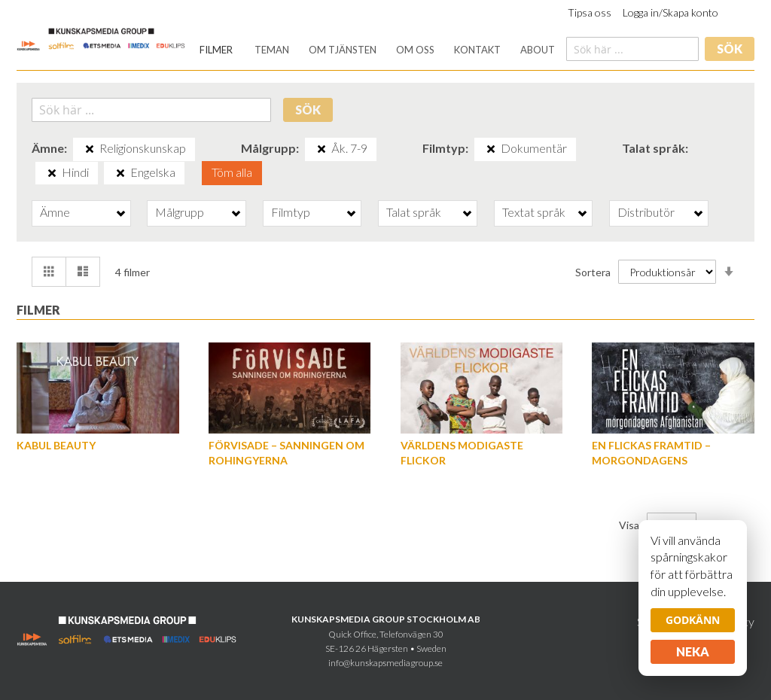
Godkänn (693, 620)
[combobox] (632, 49)
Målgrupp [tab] (180, 212)
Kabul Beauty (56, 445)
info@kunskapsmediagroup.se (385, 663)
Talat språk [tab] (414, 212)
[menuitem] (216, 50)
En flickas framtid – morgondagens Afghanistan (651, 460)
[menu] (377, 50)
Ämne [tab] (55, 212)
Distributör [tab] (646, 212)
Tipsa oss (590, 12)
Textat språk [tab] (534, 212)
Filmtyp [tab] (291, 212)
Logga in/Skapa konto (670, 12)
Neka (693, 651)
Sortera (593, 272)
